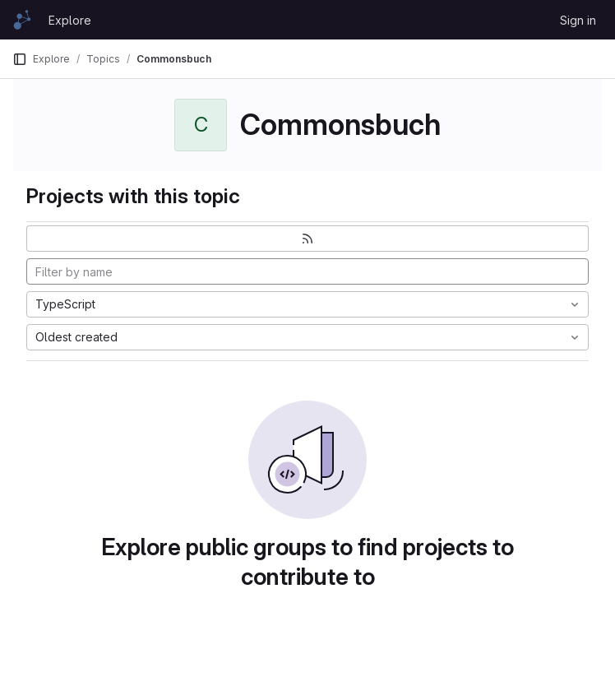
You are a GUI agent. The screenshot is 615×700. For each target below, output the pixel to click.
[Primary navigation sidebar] (20, 59)
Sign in (578, 20)
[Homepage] (22, 20)
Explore (70, 20)
